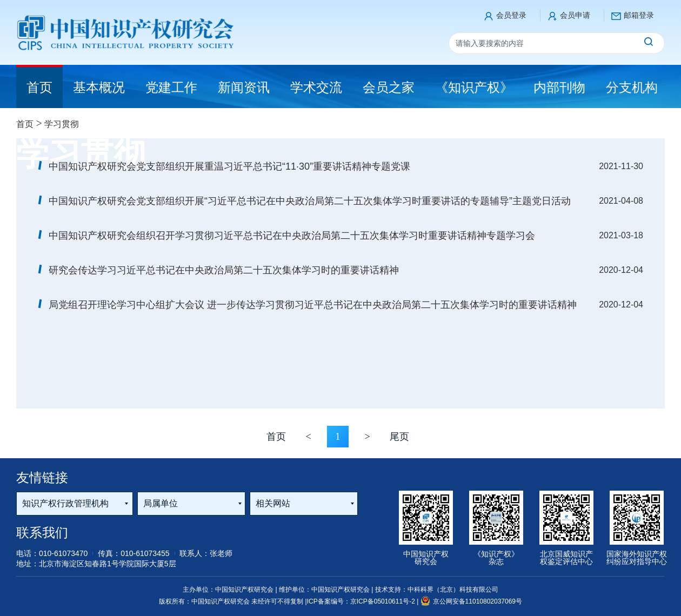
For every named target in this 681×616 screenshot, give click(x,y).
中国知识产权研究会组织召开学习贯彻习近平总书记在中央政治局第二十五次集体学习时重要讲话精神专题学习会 (292, 236)
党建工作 (171, 87)
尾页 (399, 437)
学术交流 (316, 87)
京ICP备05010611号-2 (383, 601)
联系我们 (42, 533)
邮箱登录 (639, 15)
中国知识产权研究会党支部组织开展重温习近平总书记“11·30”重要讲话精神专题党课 (229, 166)
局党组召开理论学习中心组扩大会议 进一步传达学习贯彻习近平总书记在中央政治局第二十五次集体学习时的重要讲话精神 (313, 305)
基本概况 (99, 87)
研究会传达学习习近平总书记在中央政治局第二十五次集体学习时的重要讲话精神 (224, 270)
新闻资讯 (244, 87)
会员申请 (575, 15)
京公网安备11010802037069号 (471, 601)
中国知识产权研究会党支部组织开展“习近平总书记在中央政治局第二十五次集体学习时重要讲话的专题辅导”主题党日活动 (310, 201)
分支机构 (632, 87)
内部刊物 (559, 87)
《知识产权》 (474, 87)
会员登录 (511, 15)
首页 (25, 124)
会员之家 (389, 87)
